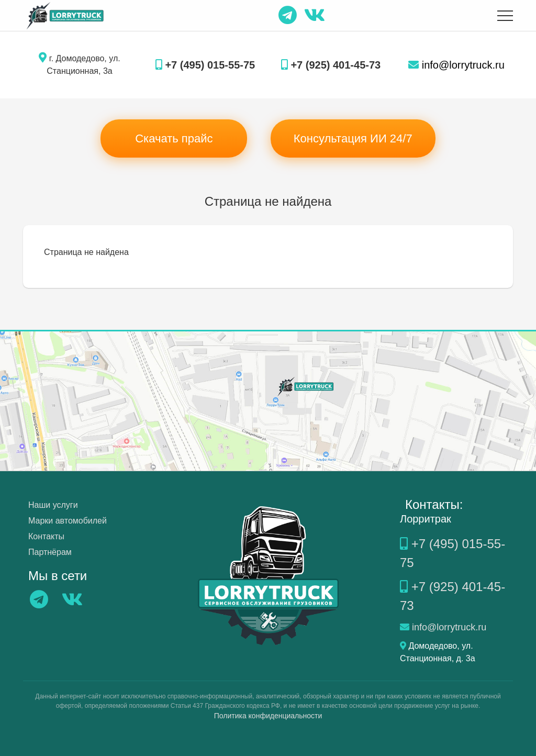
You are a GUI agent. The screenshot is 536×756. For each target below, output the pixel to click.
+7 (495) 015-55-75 (205, 65)
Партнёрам (50, 552)
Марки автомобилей (68, 521)
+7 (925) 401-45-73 (331, 65)
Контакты (46, 536)
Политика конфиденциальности (268, 716)
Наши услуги (53, 505)
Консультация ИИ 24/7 (353, 138)
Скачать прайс (174, 138)
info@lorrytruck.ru (456, 65)
